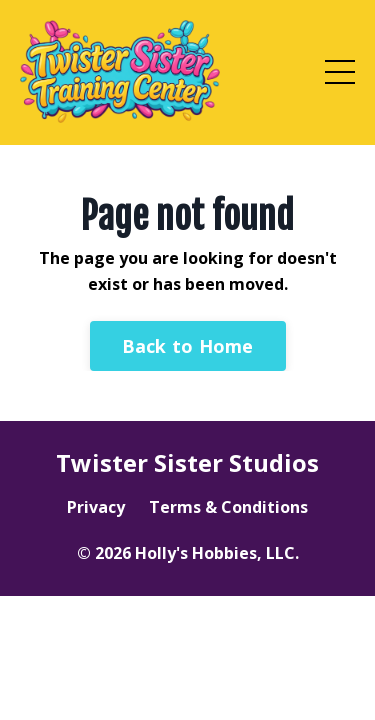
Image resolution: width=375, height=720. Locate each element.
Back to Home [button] (188, 346)
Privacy (96, 507)
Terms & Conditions (228, 507)
